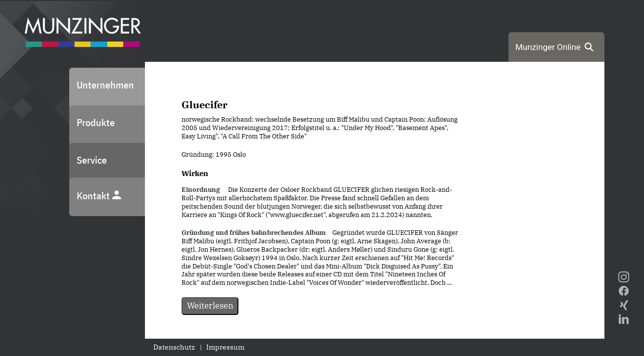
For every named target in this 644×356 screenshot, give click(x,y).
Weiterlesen (210, 306)
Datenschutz (174, 347)
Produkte (96, 122)
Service (92, 160)
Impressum (225, 347)
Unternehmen (105, 85)
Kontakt (99, 196)
